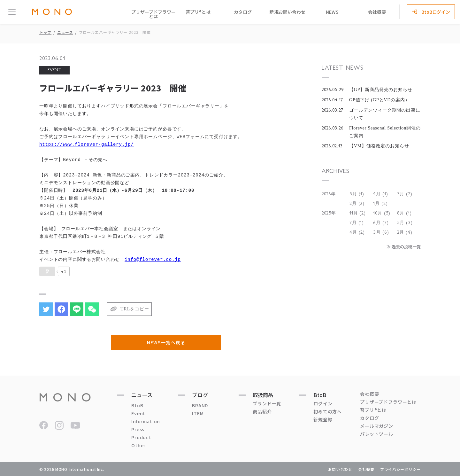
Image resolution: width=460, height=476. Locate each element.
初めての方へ (328, 411)
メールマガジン (377, 426)
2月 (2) (357, 204)
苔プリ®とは (198, 12)
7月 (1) (357, 223)
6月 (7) (381, 223)
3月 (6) (381, 232)
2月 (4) (405, 232)
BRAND (200, 405)
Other (138, 445)
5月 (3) (405, 223)
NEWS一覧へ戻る (166, 342)
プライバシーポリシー (400, 469)
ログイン (323, 403)
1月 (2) (380, 204)
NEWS (332, 12)
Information (146, 421)
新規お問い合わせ (287, 12)
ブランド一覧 (267, 403)
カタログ (243, 12)
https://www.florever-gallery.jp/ (87, 144)
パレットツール (377, 434)
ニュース (65, 32)
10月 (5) (382, 213)
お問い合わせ (340, 469)
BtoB (137, 405)
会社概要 (377, 12)
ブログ (200, 395)
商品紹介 (262, 411)
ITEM (198, 413)
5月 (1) (357, 194)
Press (138, 429)
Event (138, 413)
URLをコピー (135, 309)
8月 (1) (404, 213)
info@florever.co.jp (153, 259)
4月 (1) (380, 194)
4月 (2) (357, 232)
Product (141, 437)
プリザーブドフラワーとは (153, 14)
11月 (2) (358, 213)
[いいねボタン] (47, 271)
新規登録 (323, 419)
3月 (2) (405, 194)
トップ (45, 32)
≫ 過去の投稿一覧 (404, 247)
